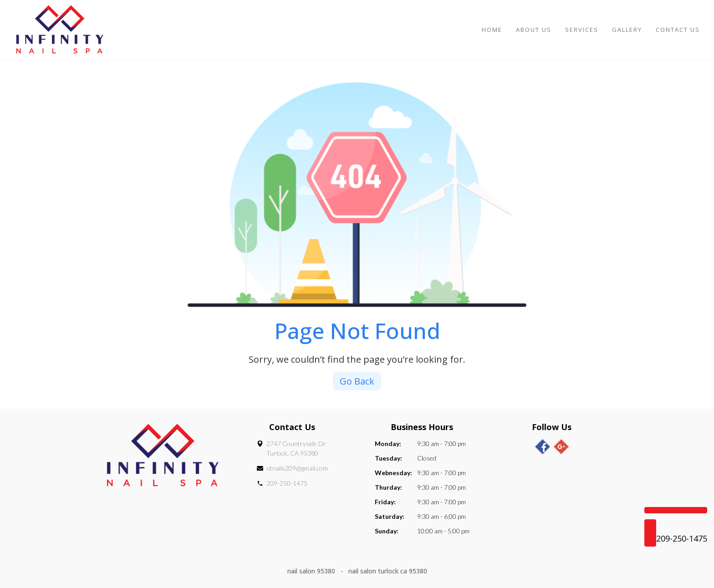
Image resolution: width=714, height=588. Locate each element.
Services (582, 30)
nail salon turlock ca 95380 (388, 571)
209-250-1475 (287, 483)
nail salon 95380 (312, 571)
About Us (534, 30)
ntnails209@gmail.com (297, 468)
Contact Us (678, 30)
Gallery (627, 30)
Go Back (357, 381)
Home (492, 30)
